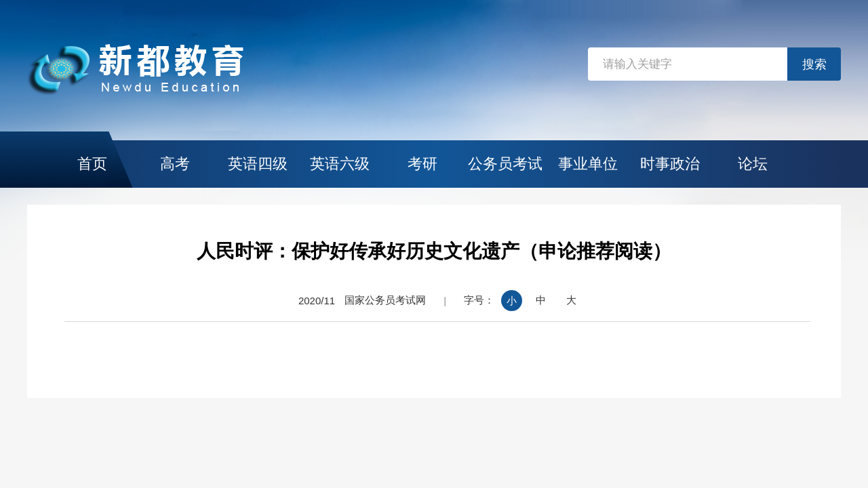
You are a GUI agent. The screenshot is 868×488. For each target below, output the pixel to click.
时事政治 (670, 164)
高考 (175, 164)
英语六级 (340, 164)
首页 (92, 164)
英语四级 (258, 164)
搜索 (814, 64)
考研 (422, 164)
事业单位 (588, 164)
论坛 (753, 164)
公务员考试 (505, 164)
